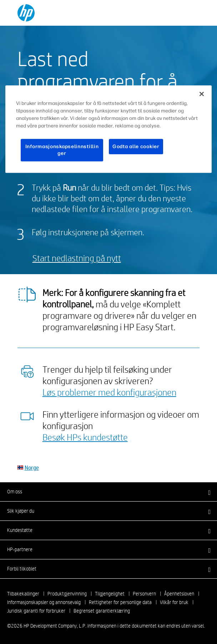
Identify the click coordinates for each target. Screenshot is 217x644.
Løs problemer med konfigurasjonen (109, 392)
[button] (108, 492)
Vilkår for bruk (174, 602)
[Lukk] (202, 94)
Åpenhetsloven (179, 594)
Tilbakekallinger (23, 594)
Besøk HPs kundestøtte (85, 437)
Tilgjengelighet (110, 594)
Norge (32, 467)
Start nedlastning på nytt (77, 258)
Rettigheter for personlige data (120, 602)
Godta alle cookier (136, 147)
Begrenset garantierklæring (102, 611)
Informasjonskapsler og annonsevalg (44, 602)
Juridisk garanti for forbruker (36, 611)
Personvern (144, 594)
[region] (108, 129)
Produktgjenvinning (67, 594)
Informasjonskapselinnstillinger (62, 150)
